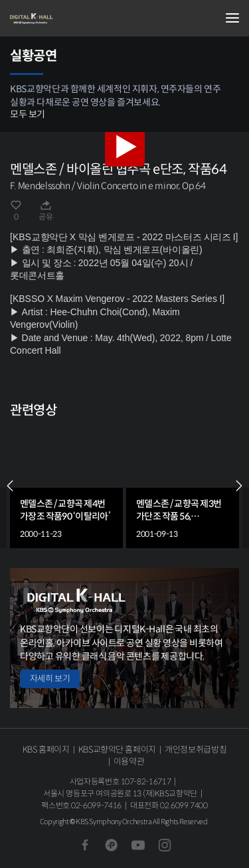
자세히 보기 (50, 679)
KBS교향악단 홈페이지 (117, 750)
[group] (66, 486)
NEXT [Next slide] (239, 486)
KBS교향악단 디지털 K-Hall (76, 19)
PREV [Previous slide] (10, 486)
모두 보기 (28, 114)
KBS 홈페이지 (46, 750)
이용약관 (129, 761)
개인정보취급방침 (196, 750)
